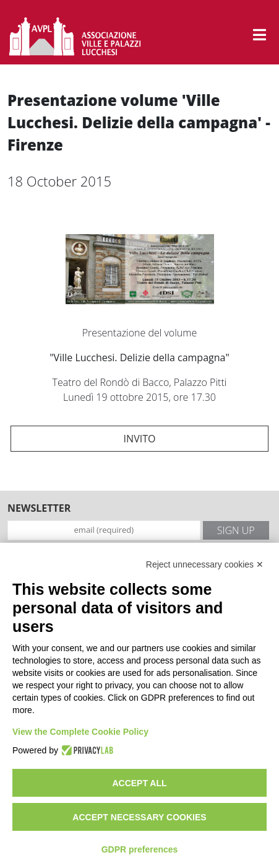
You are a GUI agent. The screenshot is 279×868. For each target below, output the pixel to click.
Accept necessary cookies (139, 817)
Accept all (139, 783)
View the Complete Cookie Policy (80, 732)
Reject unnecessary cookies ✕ (205, 564)
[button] (260, 35)
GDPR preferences (140, 849)
